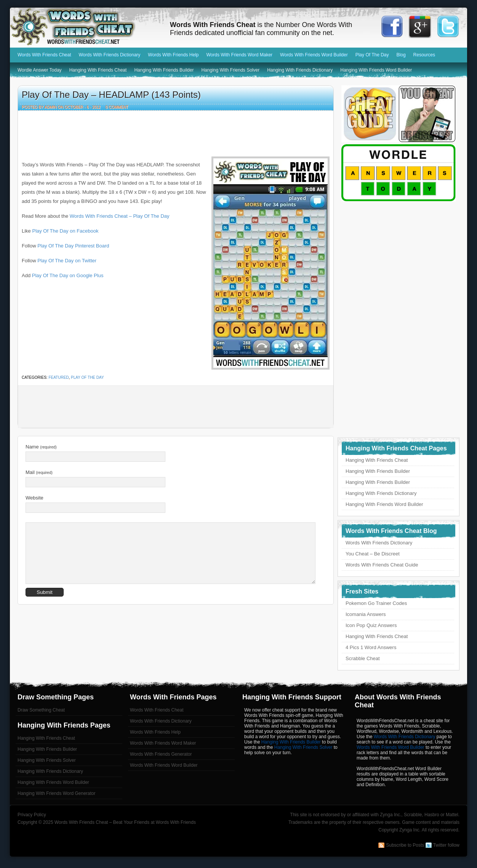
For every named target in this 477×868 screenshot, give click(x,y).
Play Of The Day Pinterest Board (73, 246)
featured (58, 377)
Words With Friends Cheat (86, 27)
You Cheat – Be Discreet (373, 554)
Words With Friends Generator (161, 754)
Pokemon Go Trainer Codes (376, 603)
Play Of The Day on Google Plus (68, 275)
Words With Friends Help (173, 55)
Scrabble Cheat (363, 658)
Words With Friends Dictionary (110, 55)
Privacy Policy (32, 815)
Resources (424, 55)
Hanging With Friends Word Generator (57, 793)
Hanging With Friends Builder (164, 70)
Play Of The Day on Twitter (67, 261)
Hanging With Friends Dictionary (300, 70)
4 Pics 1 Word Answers (371, 647)
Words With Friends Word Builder (314, 55)
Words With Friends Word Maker (239, 55)
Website (34, 498)
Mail (39, 472)
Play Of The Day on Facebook (65, 231)
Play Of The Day (372, 55)
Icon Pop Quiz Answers (371, 625)
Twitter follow (446, 845)
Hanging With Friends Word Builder (376, 70)
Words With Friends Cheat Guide (382, 565)
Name (41, 447)
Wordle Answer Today (40, 70)
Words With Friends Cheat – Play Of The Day (120, 216)
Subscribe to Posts (405, 845)
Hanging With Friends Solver (230, 70)
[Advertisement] (176, 132)
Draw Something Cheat (41, 710)
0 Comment (117, 107)
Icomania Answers (366, 614)
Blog (401, 55)
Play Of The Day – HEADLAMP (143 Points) (111, 95)
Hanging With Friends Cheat (98, 70)
